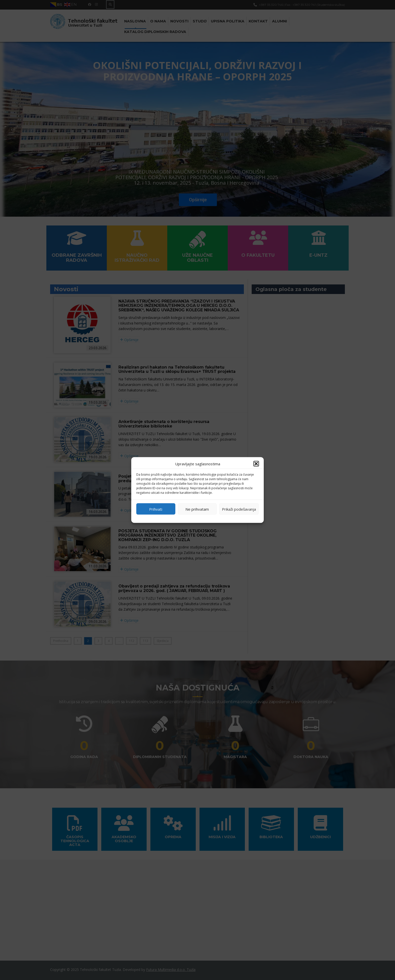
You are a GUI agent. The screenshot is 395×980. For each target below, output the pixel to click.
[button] (256, 464)
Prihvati (156, 509)
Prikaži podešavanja (239, 509)
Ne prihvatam (197, 509)
